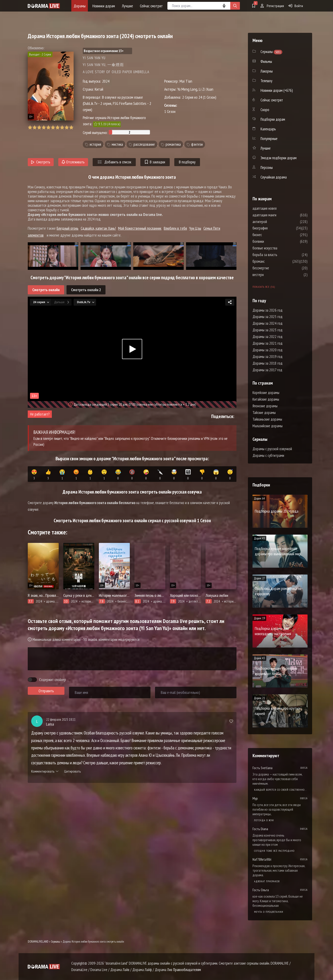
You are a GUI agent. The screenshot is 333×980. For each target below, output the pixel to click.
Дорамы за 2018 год (268, 363)
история (95, 144)
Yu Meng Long (187, 89)
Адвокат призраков (267, 881)
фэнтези (197, 144)
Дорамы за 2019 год (268, 357)
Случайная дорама (274, 177)
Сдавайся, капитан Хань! (98, 228)
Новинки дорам (104, 6)
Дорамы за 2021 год (268, 343)
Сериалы (55, 942)
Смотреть (41, 162)
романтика (173, 144)
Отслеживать (73, 162)
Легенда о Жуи (264, 820)
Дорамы (80, 6)
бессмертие (275, 268)
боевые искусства (279, 248)
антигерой (273, 222)
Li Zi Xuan (206, 89)
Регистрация (272, 6)
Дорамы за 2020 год (268, 350)
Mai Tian (186, 81)
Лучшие (127, 6)
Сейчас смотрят (151, 6)
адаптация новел (278, 208)
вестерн (272, 275)
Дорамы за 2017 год (267, 370)
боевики (272, 241)
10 (71, 127)
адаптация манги (278, 215)
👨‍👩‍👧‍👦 (188, 475)
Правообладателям (187, 970)
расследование (144, 144)
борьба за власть (279, 255)
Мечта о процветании (269, 912)
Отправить (46, 691)
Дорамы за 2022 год (268, 337)
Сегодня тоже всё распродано (274, 851)
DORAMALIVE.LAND (38, 942)
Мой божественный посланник (140, 228)
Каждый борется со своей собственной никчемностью (281, 790)
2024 (106, 81)
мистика (117, 144)
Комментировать (45, 771)
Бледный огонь (68, 228)
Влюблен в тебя (175, 228)
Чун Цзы (195, 228)
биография (274, 228)
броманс (272, 261)
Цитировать (73, 771)
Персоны (267, 168)
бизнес (271, 235)
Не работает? (40, 414)
